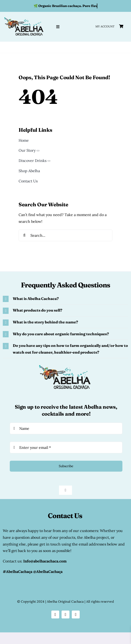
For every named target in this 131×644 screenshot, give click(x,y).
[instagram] (55, 614)
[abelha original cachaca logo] (25, 17)
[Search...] (65, 235)
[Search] (24, 235)
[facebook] (65, 614)
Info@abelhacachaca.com (45, 561)
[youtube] (76, 614)
